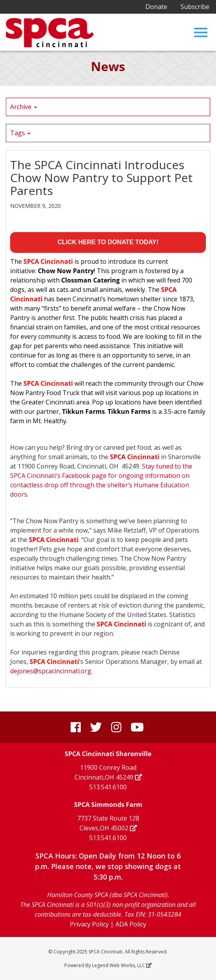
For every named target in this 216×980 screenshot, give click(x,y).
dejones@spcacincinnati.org (51, 671)
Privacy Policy (89, 924)
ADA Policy (131, 924)
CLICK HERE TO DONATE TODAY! (108, 242)
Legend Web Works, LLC (121, 965)
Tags (20, 133)
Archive (24, 107)
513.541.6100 (108, 787)
